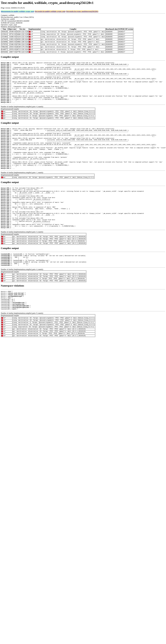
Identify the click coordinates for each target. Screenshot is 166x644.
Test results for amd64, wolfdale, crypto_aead (50, 11)
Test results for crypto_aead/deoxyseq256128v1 (82, 11)
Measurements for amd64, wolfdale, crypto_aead (17, 11)
